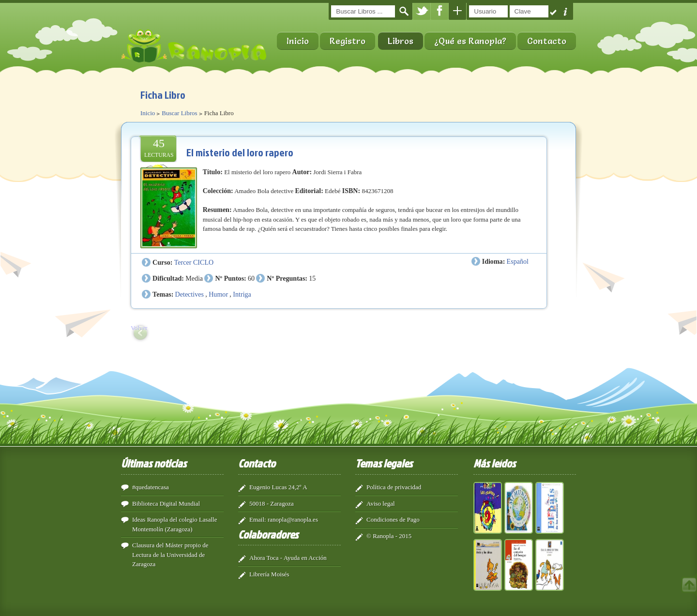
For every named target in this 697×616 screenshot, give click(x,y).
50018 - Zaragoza (272, 503)
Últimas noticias (154, 463)
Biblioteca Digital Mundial (166, 503)
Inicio (298, 41)
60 (251, 278)
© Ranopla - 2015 (389, 536)
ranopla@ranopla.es (293, 519)
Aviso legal (381, 503)
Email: (258, 519)
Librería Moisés (269, 574)
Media (194, 278)
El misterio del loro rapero (240, 152)
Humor (218, 294)
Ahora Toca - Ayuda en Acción (288, 558)
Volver (139, 328)
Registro (348, 41)
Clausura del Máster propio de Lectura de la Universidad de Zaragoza (170, 555)
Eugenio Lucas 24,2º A (278, 487)
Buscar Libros (179, 113)
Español (518, 261)
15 (312, 278)
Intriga (242, 294)
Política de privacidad (394, 487)
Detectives (189, 294)
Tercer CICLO (194, 262)
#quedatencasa (151, 487)
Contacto (547, 41)
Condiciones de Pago (393, 519)
